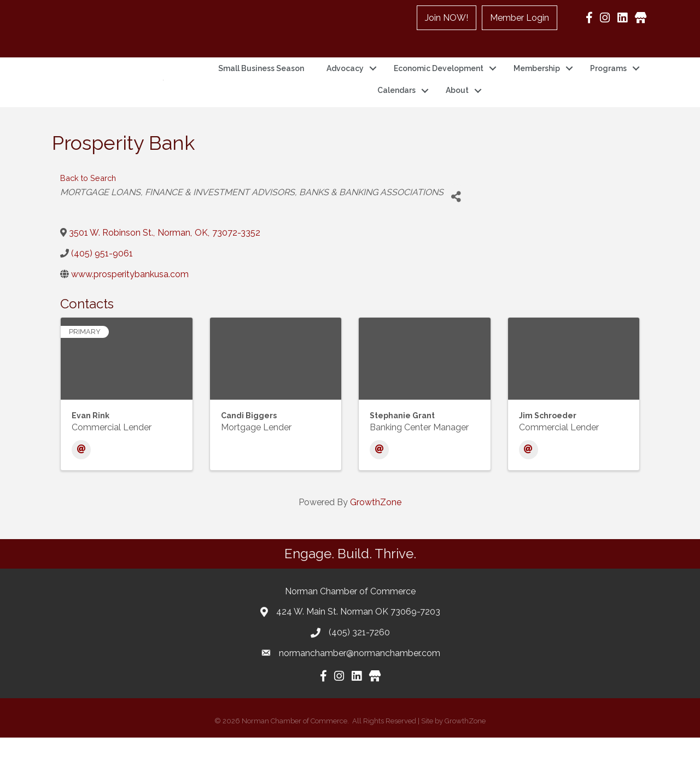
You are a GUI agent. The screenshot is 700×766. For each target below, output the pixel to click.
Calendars (396, 104)
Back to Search (88, 206)
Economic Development (439, 83)
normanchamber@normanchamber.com (360, 681)
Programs (608, 83)
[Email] (81, 478)
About (457, 104)
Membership (537, 83)
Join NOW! (447, 18)
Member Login (520, 18)
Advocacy (345, 83)
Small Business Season (261, 83)
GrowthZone (376, 531)
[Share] (456, 225)
